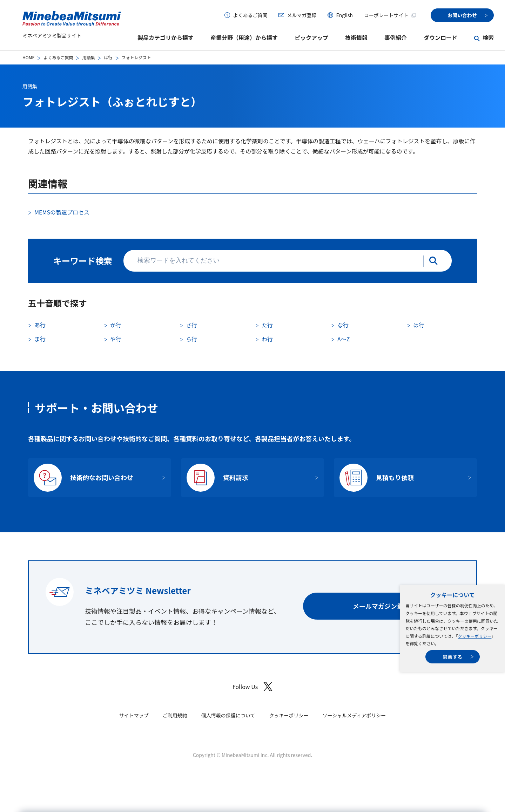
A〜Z (344, 339)
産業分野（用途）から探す (244, 37)
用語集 (88, 57)
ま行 (40, 339)
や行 (116, 339)
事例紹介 (396, 37)
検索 (488, 37)
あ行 (40, 325)
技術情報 (356, 37)
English (344, 15)
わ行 (267, 339)
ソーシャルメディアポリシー (354, 715)
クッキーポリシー (474, 636)
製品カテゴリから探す (166, 37)
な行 (343, 325)
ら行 (191, 339)
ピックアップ (311, 37)
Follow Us (252, 687)
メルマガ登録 (302, 15)
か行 (116, 325)
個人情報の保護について (228, 715)
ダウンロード (440, 37)
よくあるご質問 (250, 15)
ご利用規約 (175, 715)
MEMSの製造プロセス (62, 212)
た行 (267, 325)
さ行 (191, 325)
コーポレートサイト (390, 15)
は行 (108, 57)
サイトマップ (134, 715)
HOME (28, 57)
